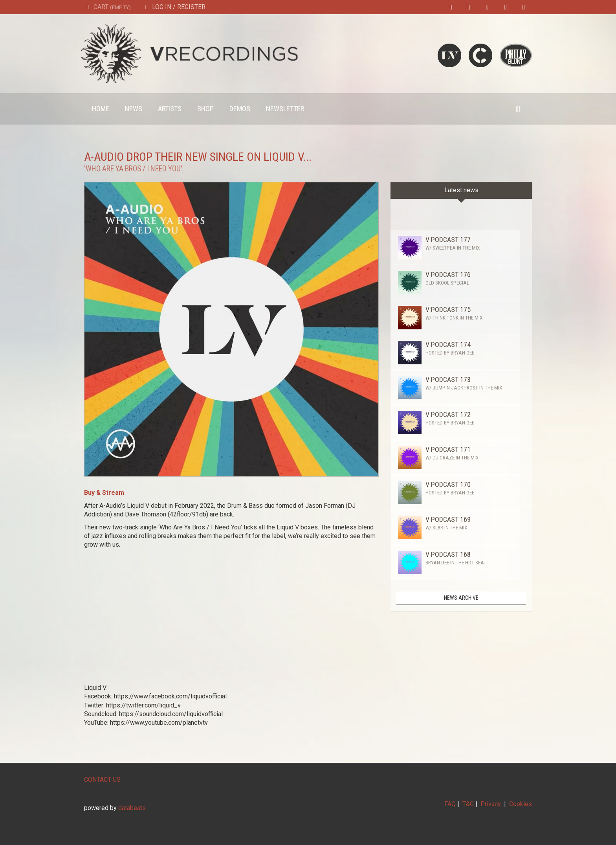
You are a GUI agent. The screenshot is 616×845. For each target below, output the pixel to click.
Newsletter (285, 109)
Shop (205, 109)
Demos (240, 109)
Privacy (491, 804)
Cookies (521, 804)
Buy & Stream (104, 493)
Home (101, 109)
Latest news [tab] (461, 190)
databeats (132, 808)
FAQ (450, 804)
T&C (468, 804)
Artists (170, 109)
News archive (461, 598)
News (134, 109)
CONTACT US (102, 780)
